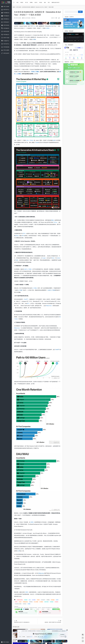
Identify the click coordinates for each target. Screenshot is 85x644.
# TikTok (31, 602)
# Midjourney (25, 602)
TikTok (55, 222)
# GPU (16, 602)
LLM (27, 140)
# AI (30, 600)
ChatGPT (26, 299)
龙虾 (45, 2)
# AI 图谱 (34, 600)
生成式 (54, 140)
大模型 (32, 522)
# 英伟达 (25, 604)
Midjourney (49, 306)
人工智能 (18, 74)
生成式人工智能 (35, 72)
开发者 (31, 140)
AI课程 (31, 2)
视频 (52, 220)
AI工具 (26, 2)
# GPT (57, 600)
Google (44, 258)
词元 (49, 2)
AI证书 (36, 2)
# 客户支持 (46, 602)
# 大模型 (41, 602)
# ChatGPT (43, 600)
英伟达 (17, 236)
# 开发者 (52, 602)
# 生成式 (56, 602)
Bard (53, 258)
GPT (28, 304)
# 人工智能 (36, 602)
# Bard (38, 600)
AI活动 (41, 2)
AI (34, 26)
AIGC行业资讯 (19, 7)
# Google (53, 600)
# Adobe (26, 600)
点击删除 (57, 608)
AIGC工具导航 (52, 608)
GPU (24, 234)
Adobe (58, 258)
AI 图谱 (47, 28)
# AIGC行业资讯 (20, 600)
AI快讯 (22, 2)
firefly (17, 260)
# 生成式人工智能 (18, 604)
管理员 (34, 18)
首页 (17, 2)
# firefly (48, 600)
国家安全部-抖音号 (56, 2)
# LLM (20, 602)
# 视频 (29, 604)
